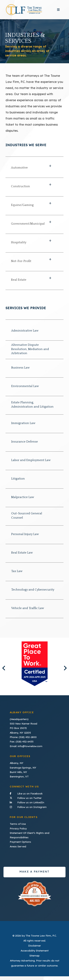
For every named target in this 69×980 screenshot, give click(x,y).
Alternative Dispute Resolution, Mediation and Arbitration (30, 349)
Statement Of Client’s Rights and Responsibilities (30, 835)
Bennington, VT (19, 776)
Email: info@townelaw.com (26, 746)
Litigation (18, 479)
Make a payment (35, 871)
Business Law (21, 368)
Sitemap (34, 955)
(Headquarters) (19, 719)
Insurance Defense (25, 442)
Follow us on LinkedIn (35, 802)
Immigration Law (23, 423)
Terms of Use (18, 824)
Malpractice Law (23, 497)
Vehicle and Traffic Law (28, 608)
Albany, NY (17, 763)
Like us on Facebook (35, 793)
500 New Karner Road (23, 723)
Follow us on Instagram (35, 807)
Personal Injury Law (25, 534)
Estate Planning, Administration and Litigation (32, 405)
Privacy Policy (18, 828)
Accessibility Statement (35, 950)
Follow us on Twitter (35, 798)
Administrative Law (25, 331)
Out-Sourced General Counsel (27, 516)
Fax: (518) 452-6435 (22, 741)
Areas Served (18, 846)
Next (64, 668)
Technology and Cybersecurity (33, 590)
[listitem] (34, 664)
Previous (5, 668)
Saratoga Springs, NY (23, 768)
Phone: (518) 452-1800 (23, 737)
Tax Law (17, 571)
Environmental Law (25, 386)
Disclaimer (34, 945)
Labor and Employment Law (31, 460)
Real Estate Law (22, 553)
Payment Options (20, 842)
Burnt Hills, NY (18, 772)
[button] (34, 168)
